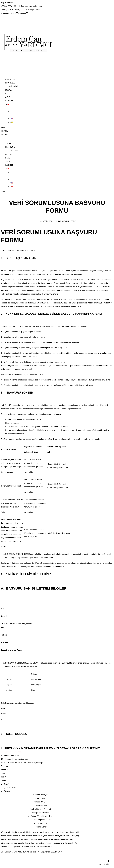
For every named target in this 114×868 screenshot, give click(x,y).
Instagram (103, 864)
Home (39, 221)
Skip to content (7, 3)
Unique (61, 852)
